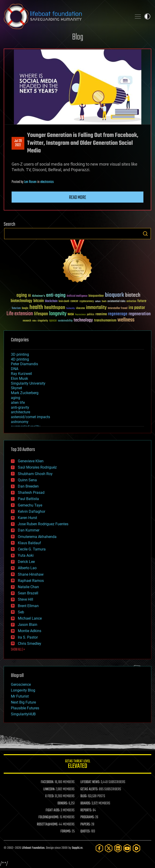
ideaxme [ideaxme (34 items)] (80, 309)
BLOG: (84, 796)
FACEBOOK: (47, 782)
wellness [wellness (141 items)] (126, 320)
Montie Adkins (30, 631)
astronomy (20, 422)
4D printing (20, 359)
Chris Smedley (30, 644)
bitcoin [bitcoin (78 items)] (39, 301)
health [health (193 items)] (36, 307)
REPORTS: (86, 810)
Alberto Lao (27, 568)
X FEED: (50, 796)
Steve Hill (25, 599)
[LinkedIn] (118, 848)
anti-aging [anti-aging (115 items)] (56, 295)
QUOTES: (85, 831)
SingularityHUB (23, 714)
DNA (15, 369)
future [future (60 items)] (142, 301)
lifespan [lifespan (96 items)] (41, 314)
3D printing (20, 354)
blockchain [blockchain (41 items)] (51, 301)
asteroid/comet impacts (30, 417)
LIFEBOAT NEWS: (90, 782)
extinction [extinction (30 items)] (131, 301)
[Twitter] (109, 848)
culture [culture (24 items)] (98, 301)
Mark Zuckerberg (25, 393)
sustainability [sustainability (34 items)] (65, 321)
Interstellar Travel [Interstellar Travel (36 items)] (118, 308)
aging (16, 398)
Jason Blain (28, 625)
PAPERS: (85, 825)
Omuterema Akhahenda (37, 537)
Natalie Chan (28, 587)
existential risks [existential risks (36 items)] (116, 301)
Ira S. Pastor (28, 637)
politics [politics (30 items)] (91, 315)
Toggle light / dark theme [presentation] (147, 16)
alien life (18, 403)
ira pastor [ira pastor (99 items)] (137, 308)
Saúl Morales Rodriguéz (37, 467)
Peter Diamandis (24, 364)
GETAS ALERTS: (89, 789)
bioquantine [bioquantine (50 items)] (96, 296)
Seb (21, 612)
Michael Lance (30, 618)
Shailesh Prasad (31, 493)
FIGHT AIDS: (53, 810)
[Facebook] (99, 848)
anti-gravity (20, 407)
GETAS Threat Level (77, 765)
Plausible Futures (25, 708)
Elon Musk (19, 378)
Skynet (16, 388)
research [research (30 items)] (27, 321)
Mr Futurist (20, 696)
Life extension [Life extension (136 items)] (20, 314)
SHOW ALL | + (18, 650)
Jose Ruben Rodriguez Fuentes (43, 524)
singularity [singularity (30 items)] (43, 321)
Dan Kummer (29, 530)
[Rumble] (136, 848)
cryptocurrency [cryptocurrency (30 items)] (87, 301)
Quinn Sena (27, 480)
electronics (47, 182)
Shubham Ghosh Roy (35, 474)
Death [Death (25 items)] (104, 301)
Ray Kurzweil (21, 374)
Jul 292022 (18, 143)
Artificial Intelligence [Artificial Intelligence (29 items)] (77, 296)
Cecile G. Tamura (32, 549)
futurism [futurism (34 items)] (16, 309)
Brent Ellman (28, 606)
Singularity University (28, 383)
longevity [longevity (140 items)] (58, 314)
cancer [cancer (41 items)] (74, 301)
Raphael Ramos (31, 581)
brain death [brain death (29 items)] (64, 301)
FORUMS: (66, 831)
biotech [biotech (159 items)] (133, 295)
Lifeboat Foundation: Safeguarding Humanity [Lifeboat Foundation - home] (66, 16)
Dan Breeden (28, 486)
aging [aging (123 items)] (22, 295)
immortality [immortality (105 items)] (96, 308)
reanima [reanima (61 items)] (101, 314)
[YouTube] (127, 848)
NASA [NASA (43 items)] (71, 315)
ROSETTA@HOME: (47, 825)
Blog (78, 37)
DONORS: (63, 803)
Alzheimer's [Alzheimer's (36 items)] (38, 296)
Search (145, 234)
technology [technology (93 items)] (83, 320)
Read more (78, 198)
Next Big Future (23, 702)
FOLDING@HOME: (49, 817)
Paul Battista (28, 499)
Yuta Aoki (26, 555)
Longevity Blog (23, 690)
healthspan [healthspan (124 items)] (55, 308)
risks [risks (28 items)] (34, 321)
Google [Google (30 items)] (25, 308)
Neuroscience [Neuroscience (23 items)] (80, 315)
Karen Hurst (27, 518)
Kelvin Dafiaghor (32, 511)
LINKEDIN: (49, 789)
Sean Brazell (28, 593)
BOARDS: (86, 803)
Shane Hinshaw (31, 574)
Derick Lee (26, 562)
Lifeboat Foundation (33, 848)
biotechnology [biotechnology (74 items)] (21, 301)
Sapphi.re (77, 848)
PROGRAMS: (87, 817)
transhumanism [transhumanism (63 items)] (105, 320)
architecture (21, 412)
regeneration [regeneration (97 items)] (140, 314)
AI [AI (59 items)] (29, 296)
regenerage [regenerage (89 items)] (118, 314)
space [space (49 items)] (53, 320)
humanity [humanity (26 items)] (71, 309)
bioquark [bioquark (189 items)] (114, 295)
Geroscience (21, 684)
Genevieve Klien (31, 461)
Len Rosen (30, 182)
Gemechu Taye (30, 505)
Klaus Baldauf (29, 543)
